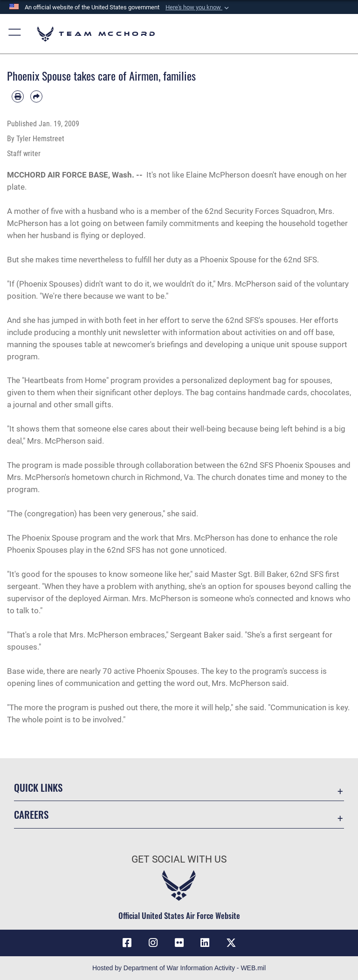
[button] (198, 7)
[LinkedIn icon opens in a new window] (205, 943)
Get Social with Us (179, 859)
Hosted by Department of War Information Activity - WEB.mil (179, 968)
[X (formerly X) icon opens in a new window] (231, 943)
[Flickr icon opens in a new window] (179, 943)
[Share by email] (36, 96)
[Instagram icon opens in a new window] (153, 943)
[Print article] (18, 96)
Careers (31, 814)
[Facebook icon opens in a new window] (127, 943)
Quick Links (38, 787)
